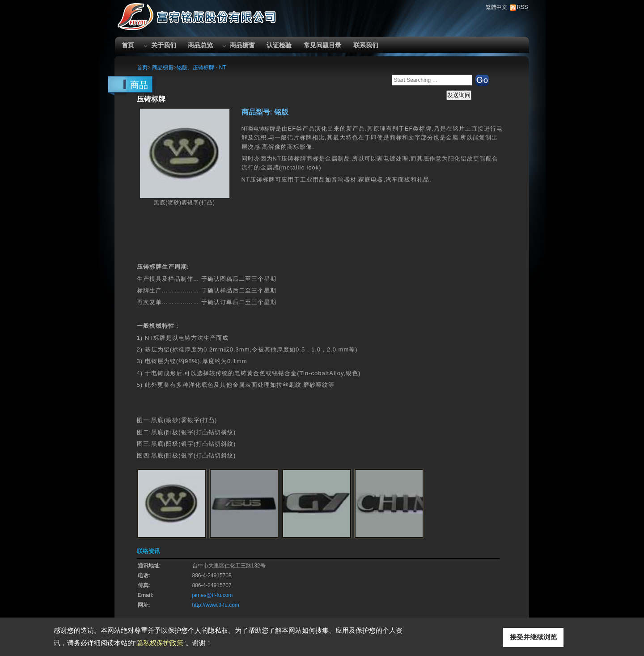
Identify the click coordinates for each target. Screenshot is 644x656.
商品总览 (200, 45)
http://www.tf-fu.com (216, 605)
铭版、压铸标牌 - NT (201, 68)
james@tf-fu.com (213, 595)
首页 (128, 45)
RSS (523, 7)
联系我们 (366, 45)
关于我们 (164, 45)
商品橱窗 (242, 45)
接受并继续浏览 (533, 637)
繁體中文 (496, 7)
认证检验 (279, 45)
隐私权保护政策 (160, 643)
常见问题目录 (322, 45)
